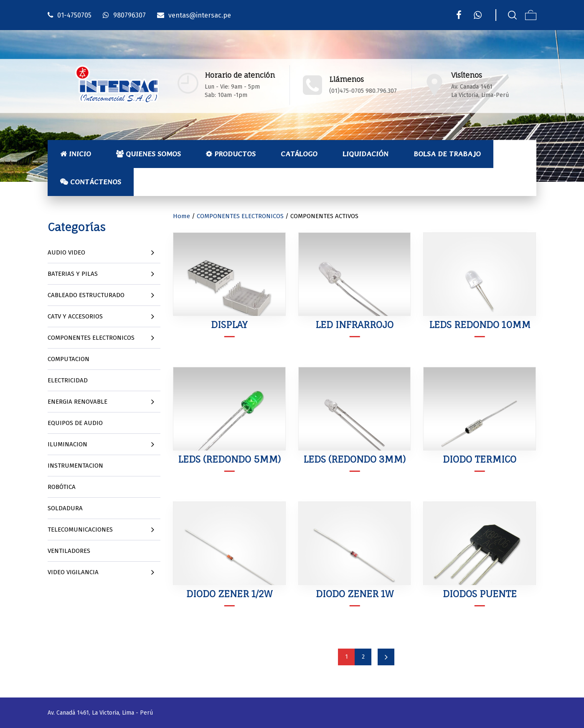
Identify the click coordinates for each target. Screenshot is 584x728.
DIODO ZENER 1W (355, 594)
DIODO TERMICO (480, 459)
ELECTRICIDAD (68, 380)
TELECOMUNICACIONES (80, 529)
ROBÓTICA (62, 487)
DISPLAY (229, 325)
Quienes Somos (149, 154)
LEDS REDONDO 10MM (480, 325)
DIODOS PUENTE (480, 594)
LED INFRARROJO (354, 325)
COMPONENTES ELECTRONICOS (91, 338)
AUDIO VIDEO (66, 252)
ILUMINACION (67, 444)
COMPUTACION (69, 359)
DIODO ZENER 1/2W (229, 594)
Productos (231, 154)
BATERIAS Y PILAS (73, 274)
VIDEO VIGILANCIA (73, 572)
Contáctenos (91, 182)
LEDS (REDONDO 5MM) (229, 459)
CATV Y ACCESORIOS (75, 316)
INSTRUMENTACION (75, 466)
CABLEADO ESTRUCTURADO (86, 295)
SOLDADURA (65, 508)
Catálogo (299, 154)
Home (182, 216)
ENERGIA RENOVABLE (77, 402)
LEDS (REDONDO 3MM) (354, 459)
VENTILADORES (69, 551)
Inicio (76, 154)
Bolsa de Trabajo (447, 154)
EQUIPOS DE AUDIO (75, 423)
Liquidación (366, 154)
